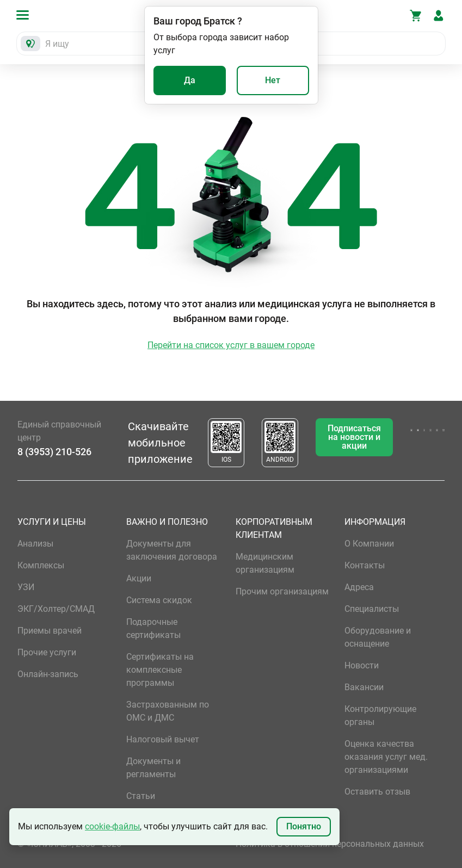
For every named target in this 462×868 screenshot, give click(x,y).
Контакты (365, 565)
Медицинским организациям (265, 563)
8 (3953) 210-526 (54, 452)
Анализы (35, 544)
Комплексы (41, 565)
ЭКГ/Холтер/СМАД (56, 609)
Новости (362, 665)
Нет (273, 80)
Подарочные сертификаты (153, 628)
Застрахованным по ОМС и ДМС (168, 711)
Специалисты (372, 609)
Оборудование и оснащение (378, 637)
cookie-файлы (112, 826)
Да (190, 80)
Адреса (359, 587)
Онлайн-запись (48, 674)
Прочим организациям (282, 591)
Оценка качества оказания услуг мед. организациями (386, 757)
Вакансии (364, 687)
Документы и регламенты (153, 768)
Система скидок (159, 600)
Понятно (304, 826)
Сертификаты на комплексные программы (160, 670)
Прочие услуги (47, 652)
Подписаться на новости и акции (354, 437)
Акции (139, 578)
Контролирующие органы (380, 715)
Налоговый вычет (163, 739)
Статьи (141, 796)
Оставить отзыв (377, 792)
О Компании (369, 544)
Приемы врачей (50, 631)
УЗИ (26, 587)
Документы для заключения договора (172, 550)
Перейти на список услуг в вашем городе (231, 345)
